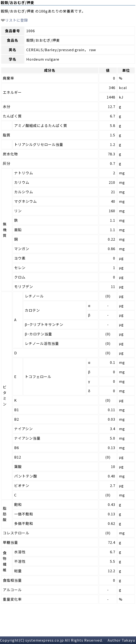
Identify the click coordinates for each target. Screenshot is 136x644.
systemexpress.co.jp (45, 640)
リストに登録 (14, 20)
